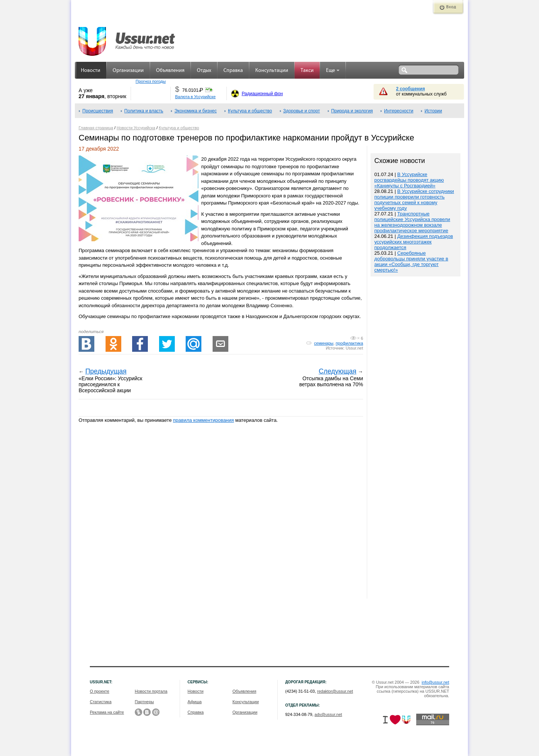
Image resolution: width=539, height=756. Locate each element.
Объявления (170, 71)
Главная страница (96, 128)
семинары (324, 343)
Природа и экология (352, 111)
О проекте (100, 691)
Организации (128, 71)
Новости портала (151, 691)
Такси (307, 71)
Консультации (272, 71)
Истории (433, 111)
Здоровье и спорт (302, 111)
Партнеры (144, 702)
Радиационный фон (262, 94)
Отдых (204, 71)
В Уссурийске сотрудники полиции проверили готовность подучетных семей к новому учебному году (414, 200)
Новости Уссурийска (136, 128)
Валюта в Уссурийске (195, 97)
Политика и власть (144, 111)
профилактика (349, 343)
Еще (333, 71)
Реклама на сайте (107, 712)
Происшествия (98, 111)
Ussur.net (354, 348)
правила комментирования (203, 420)
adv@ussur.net (328, 714)
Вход (451, 7)
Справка (233, 71)
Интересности (399, 111)
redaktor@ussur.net (335, 691)
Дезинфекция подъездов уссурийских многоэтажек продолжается (414, 242)
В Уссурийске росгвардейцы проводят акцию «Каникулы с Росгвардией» (409, 180)
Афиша (195, 702)
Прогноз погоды (150, 81)
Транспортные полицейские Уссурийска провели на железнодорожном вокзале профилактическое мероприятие (412, 222)
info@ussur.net (435, 682)
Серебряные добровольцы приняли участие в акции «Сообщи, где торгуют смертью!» (411, 261)
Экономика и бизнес (196, 111)
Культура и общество (250, 111)
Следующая (337, 371)
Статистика (101, 702)
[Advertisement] (415, 439)
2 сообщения (410, 89)
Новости (91, 71)
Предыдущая (106, 371)
